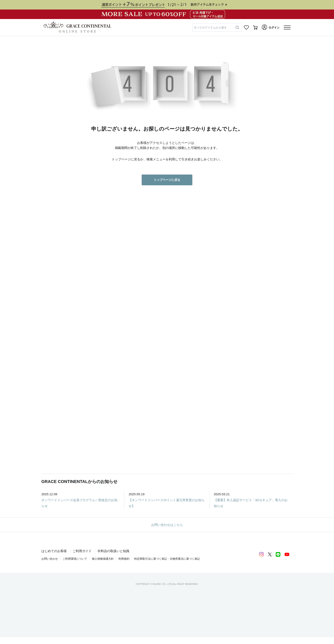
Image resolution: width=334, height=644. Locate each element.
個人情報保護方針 (103, 559)
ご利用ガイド (82, 551)
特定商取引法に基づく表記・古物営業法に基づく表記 (167, 559)
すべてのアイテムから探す (210, 28)
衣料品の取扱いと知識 (113, 551)
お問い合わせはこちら (167, 525)
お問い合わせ (50, 559)
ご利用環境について (75, 559)
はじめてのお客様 (54, 551)
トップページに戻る (167, 180)
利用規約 (124, 559)
